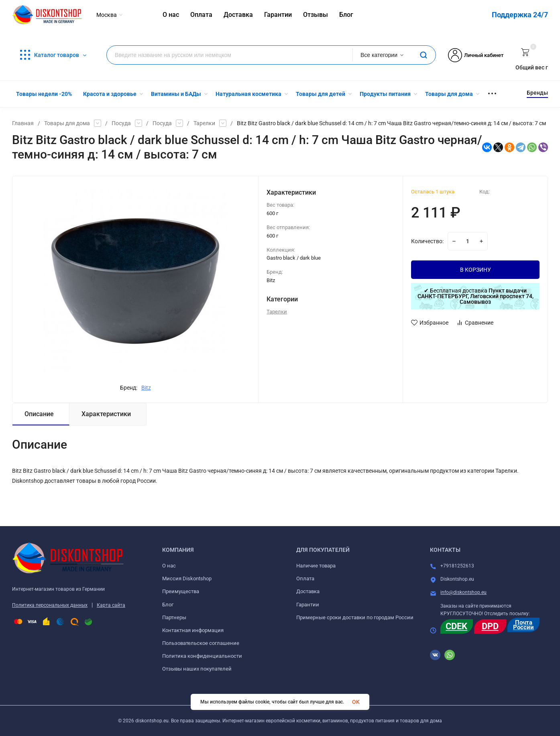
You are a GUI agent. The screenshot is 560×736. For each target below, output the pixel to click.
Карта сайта (111, 605)
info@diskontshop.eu (463, 592)
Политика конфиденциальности (202, 656)
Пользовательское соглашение (201, 643)
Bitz (146, 388)
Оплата (305, 578)
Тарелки (204, 123)
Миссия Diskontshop (187, 578)
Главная (23, 123)
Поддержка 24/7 (520, 15)
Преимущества (181, 591)
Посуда (121, 123)
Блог (168, 605)
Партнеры (174, 617)
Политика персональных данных (50, 605)
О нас (169, 566)
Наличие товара (316, 566)
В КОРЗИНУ (475, 270)
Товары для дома (67, 123)
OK (356, 702)
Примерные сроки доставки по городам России (355, 617)
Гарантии (308, 605)
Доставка (308, 591)
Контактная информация (193, 630)
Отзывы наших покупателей (197, 669)
